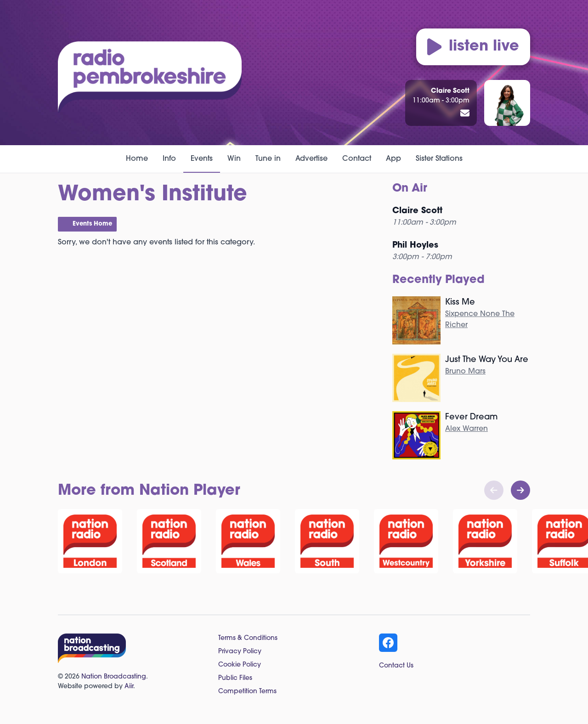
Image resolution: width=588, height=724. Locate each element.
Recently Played (438, 280)
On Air (410, 189)
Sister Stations (439, 159)
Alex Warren (466, 429)
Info (169, 159)
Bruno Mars (465, 372)
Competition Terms (247, 692)
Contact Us (396, 666)
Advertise (311, 159)
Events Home (92, 224)
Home (137, 159)
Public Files (235, 678)
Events (202, 159)
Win (234, 159)
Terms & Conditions (248, 638)
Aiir (129, 687)
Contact (357, 159)
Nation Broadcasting (114, 677)
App (393, 159)
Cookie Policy (240, 665)
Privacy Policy (240, 652)
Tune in (268, 159)
